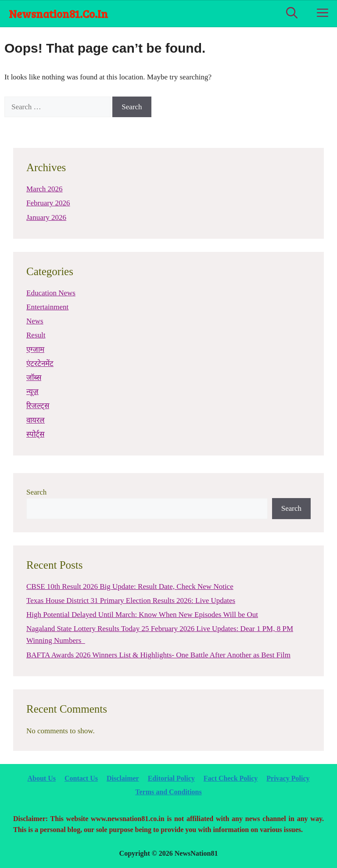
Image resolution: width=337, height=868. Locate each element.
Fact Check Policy (231, 778)
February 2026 (48, 203)
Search (36, 492)
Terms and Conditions (168, 792)
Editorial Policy (171, 778)
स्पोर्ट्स (35, 434)
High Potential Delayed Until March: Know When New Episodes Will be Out (142, 615)
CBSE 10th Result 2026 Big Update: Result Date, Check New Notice (130, 586)
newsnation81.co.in (58, 14)
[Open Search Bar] (292, 14)
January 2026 (46, 217)
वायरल (36, 420)
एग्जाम (35, 350)
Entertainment (47, 307)
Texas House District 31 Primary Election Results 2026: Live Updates (131, 601)
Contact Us (81, 778)
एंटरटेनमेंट (40, 364)
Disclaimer (123, 778)
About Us (41, 778)
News (35, 321)
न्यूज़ (32, 392)
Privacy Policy (288, 778)
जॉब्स (34, 378)
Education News (51, 293)
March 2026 (45, 189)
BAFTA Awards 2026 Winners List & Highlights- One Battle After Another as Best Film (158, 655)
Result (36, 335)
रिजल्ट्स (38, 406)
